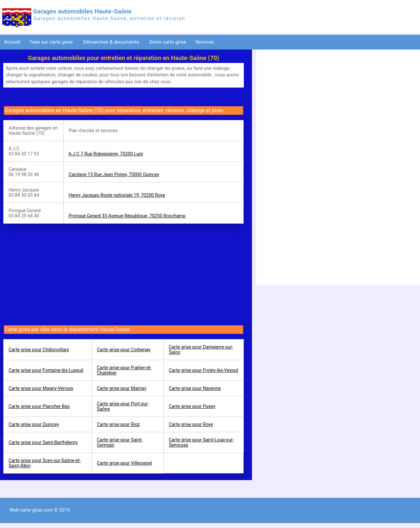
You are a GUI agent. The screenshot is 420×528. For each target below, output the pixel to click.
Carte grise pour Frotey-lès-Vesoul (203, 370)
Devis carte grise (168, 42)
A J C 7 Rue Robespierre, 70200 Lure (106, 154)
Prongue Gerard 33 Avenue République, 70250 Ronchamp (127, 216)
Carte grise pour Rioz (118, 424)
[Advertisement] (58, 273)
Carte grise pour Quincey (34, 424)
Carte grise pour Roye (191, 424)
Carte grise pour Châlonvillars (39, 350)
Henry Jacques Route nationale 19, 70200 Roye (117, 195)
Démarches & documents (112, 42)
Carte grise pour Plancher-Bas (39, 406)
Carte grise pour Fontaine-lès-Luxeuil (46, 370)
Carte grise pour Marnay (122, 388)
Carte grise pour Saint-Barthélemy (43, 442)
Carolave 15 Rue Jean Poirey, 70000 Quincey (114, 174)
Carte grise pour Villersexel (124, 463)
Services (205, 42)
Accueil (12, 42)
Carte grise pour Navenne (195, 388)
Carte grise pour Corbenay (124, 350)
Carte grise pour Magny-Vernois (41, 388)
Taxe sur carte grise (52, 42)
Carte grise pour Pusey (192, 406)
